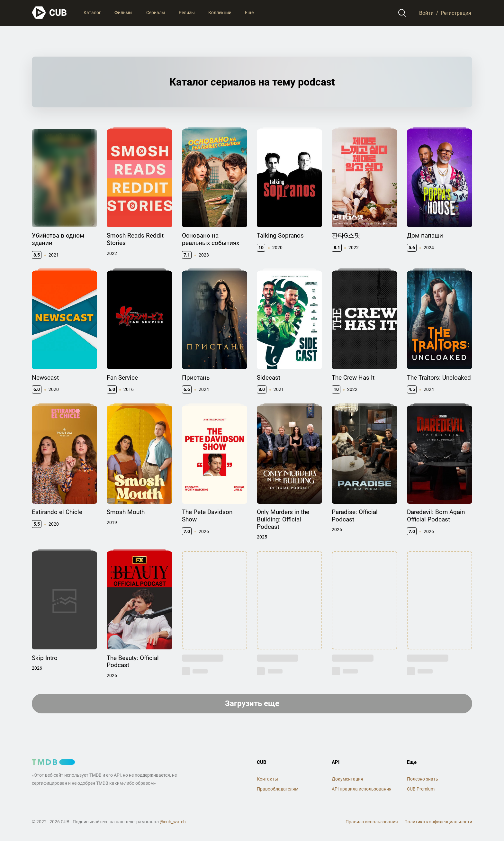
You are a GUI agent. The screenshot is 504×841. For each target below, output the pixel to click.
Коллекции (220, 13)
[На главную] (50, 13)
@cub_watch (173, 822)
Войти (426, 13)
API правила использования (362, 789)
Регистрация (456, 13)
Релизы (187, 13)
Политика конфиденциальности (438, 822)
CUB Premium (421, 789)
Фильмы (123, 13)
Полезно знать (423, 779)
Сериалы (156, 13)
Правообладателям (278, 789)
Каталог (92, 13)
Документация (347, 779)
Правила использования (372, 822)
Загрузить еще (252, 703)
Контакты (267, 779)
